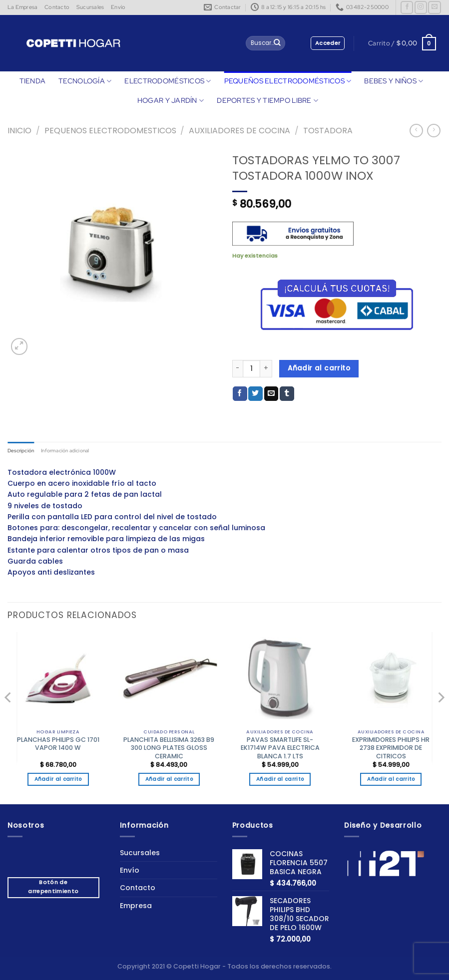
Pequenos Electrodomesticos (110, 131)
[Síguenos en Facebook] (407, 7)
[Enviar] (277, 43)
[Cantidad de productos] (251, 369)
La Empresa (22, 7)
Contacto (57, 7)
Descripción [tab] (22, 451)
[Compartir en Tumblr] (287, 394)
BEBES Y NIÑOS (394, 81)
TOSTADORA (328, 131)
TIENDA (33, 81)
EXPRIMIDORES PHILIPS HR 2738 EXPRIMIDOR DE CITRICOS (391, 749)
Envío (118, 7)
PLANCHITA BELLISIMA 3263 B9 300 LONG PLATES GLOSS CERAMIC (169, 749)
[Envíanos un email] (434, 7)
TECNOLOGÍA (85, 81)
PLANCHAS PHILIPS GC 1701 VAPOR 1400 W (58, 745)
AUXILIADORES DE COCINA (239, 131)
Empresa (136, 906)
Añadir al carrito (319, 368)
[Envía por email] (271, 394)
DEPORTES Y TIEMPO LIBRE (267, 101)
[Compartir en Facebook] (240, 394)
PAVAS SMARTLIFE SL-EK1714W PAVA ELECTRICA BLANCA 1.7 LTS (280, 749)
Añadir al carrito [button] (58, 780)
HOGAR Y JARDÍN (171, 101)
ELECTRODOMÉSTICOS (168, 81)
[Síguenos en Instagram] (421, 7)
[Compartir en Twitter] (255, 394)
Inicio (19, 131)
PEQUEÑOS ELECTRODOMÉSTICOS (288, 81)
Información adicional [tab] (72, 451)
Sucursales (90, 7)
